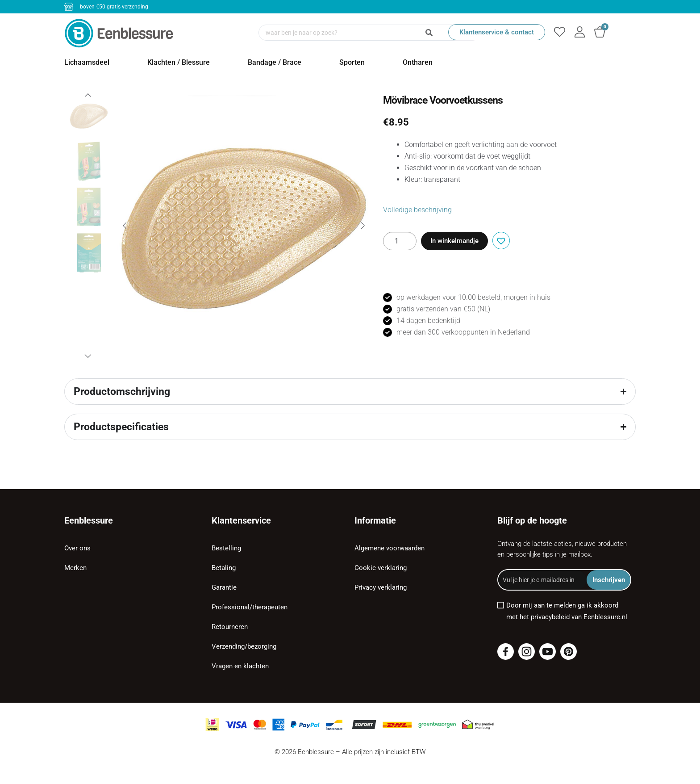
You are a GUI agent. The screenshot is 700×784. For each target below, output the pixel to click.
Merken (75, 568)
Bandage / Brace (275, 62)
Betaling (224, 568)
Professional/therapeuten (250, 607)
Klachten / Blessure (179, 62)
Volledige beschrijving (417, 210)
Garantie (224, 587)
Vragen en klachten (240, 666)
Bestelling (226, 548)
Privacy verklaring (381, 587)
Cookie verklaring (381, 568)
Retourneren (230, 627)
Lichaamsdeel (87, 62)
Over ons (77, 548)
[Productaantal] (400, 241)
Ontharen (418, 62)
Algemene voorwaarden (390, 548)
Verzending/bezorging (244, 646)
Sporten (352, 62)
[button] (500, 240)
